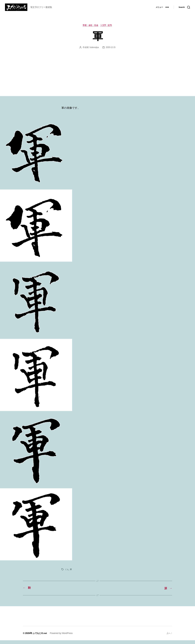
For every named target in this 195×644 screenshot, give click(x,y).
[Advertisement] (97, 71)
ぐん (67, 573)
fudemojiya (94, 51)
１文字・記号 (107, 29)
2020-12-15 (111, 51)
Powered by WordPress (62, 637)
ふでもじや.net (40, 637)
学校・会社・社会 (90, 29)
